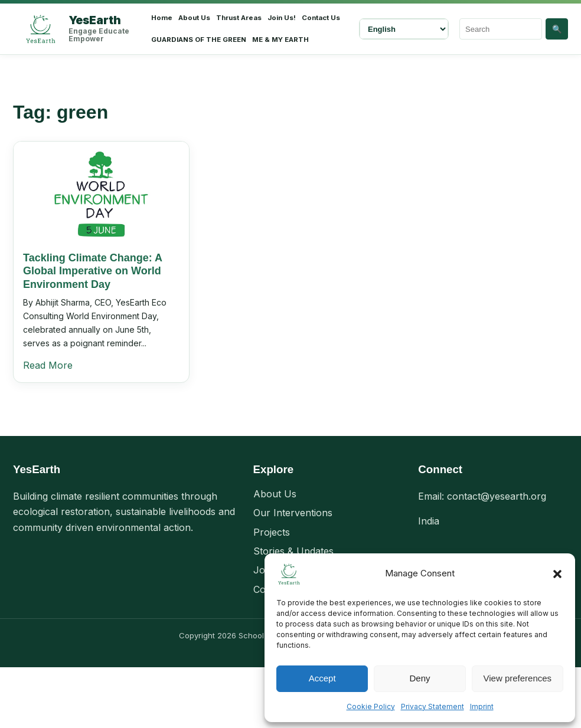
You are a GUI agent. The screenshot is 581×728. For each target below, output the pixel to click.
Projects (272, 532)
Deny (420, 678)
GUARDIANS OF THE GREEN (199, 40)
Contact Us (321, 18)
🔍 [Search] (557, 29)
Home (162, 18)
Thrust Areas (239, 18)
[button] (557, 574)
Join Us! (282, 18)
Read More (48, 365)
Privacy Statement (433, 706)
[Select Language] (404, 29)
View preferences (518, 678)
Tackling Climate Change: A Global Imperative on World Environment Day (92, 271)
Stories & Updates (293, 551)
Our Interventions (293, 513)
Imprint (482, 706)
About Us (194, 18)
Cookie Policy (371, 706)
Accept (322, 678)
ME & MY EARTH (280, 40)
